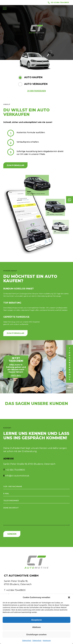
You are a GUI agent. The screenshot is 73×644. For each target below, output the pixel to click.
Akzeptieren (36, 620)
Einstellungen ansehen (36, 635)
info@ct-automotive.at (17, 476)
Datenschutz (27, 641)
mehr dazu (16, 376)
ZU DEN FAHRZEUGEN (36, 91)
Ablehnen (36, 627)
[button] (69, 597)
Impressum (47, 641)
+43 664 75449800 (15, 470)
